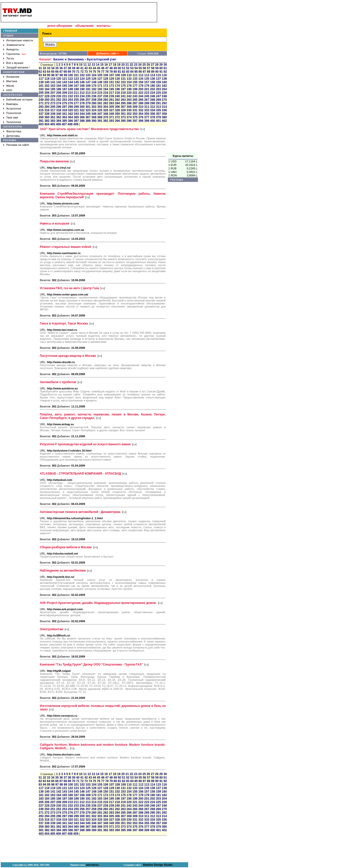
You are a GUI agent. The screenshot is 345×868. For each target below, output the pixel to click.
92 (165, 72)
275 (65, 103)
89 (153, 72)
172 (106, 86)
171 (100, 86)
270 (164, 100)
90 (157, 72)
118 (47, 79)
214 (94, 93)
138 (164, 79)
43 (90, 68)
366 (82, 117)
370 (106, 117)
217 (111, 93)
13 (93, 65)
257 (88, 100)
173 (111, 86)
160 (164, 82)
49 (115, 68)
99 (66, 75)
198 (129, 89)
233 (76, 96)
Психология (14, 113)
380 (164, 117)
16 (106, 65)
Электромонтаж (51, 629)
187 (65, 89)
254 (70, 100)
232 (70, 96)
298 (70, 107)
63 (44, 72)
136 (153, 79)
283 (111, 103)
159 (158, 82)
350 (117, 114)
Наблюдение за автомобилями (63, 571)
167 (76, 86)
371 (111, 117)
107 (111, 75)
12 (89, 65)
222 (141, 93)
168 (82, 86)
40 (78, 68)
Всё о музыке (15, 63)
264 (129, 100)
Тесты (10, 58)
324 (94, 110)
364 (70, 117)
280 (94, 103)
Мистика (12, 81)
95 (49, 75)
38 (69, 68)
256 (82, 100)
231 (65, 96)
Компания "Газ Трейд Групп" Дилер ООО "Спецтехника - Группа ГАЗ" (91, 665)
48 (111, 68)
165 (65, 86)
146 (82, 82)
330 (129, 110)
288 (141, 103)
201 (147, 89)
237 (100, 96)
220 (129, 93)
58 (153, 68)
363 (65, 117)
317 (53, 110)
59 (157, 68)
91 (161, 72)
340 (59, 114)
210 (70, 93)
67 (61, 72)
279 (88, 103)
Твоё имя (12, 118)
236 (94, 96)
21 (127, 65)
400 (153, 121)
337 (41, 114)
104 (94, 75)
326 (106, 110)
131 (123, 79)
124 (82, 79)
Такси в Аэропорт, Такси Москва (64, 323)
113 (147, 75)
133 (135, 79)
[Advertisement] (183, 77)
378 (153, 117)
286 (129, 103)
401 (158, 121)
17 (110, 65)
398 (141, 121)
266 (141, 100)
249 (41, 100)
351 (123, 114)
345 (88, 114)
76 (99, 72)
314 (164, 107)
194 (106, 89)
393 (111, 121)
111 (135, 75)
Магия (10, 86)
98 (61, 75)
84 (132, 72)
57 (148, 68)
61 (165, 68)
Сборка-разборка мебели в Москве (66, 547)
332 (141, 110)
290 (153, 103)
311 (147, 107)
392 (106, 121)
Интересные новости (20, 40)
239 (111, 96)
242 (129, 96)
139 (41, 82)
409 (76, 124)
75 (94, 72)
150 (106, 82)
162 (47, 86)
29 (161, 65)
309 (135, 107)
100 (70, 75)
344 (82, 114)
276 (70, 103)
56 (144, 68)
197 (123, 89)
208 (59, 93)
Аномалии (13, 77)
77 (103, 72)
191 (88, 89)
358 (164, 114)
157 (147, 82)
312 (153, 107)
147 (88, 82)
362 (59, 117)
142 (59, 82)
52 (128, 68)
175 (123, 86)
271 (41, 103)
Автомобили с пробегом (58, 382)
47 (107, 68)
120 (59, 79)
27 (152, 65)
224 (153, 93)
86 (140, 72)
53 (132, 68)
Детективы (13, 136)
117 (41, 79)
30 (165, 65)
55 (140, 68)
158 (153, 82)
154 (129, 82)
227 (41, 96)
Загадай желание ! (18, 67)
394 (117, 121)
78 (107, 72)
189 (76, 89)
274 (59, 103)
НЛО (9, 90)
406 (58, 124)
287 (135, 103)
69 (69, 72)
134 (141, 79)
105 (100, 75)
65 (53, 72)
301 (88, 107)
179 (147, 86)
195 (111, 89)
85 (136, 72)
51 (124, 68)
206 (47, 93)
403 (41, 124)
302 (94, 107)
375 (135, 117)
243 (135, 96)
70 (74, 72)
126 (94, 79)
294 (47, 107)
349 (111, 114)
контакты (104, 26)
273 (53, 103)
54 (136, 68)
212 (82, 93)
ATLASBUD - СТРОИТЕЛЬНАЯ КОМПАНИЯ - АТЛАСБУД (80, 474)
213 (88, 93)
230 (59, 96)
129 (111, 79)
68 (65, 72)
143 (65, 82)
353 (135, 114)
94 (44, 75)
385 (65, 121)
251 (53, 100)
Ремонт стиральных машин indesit (66, 247)
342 (70, 114)
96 (53, 75)
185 (53, 89)
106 (106, 75)
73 (86, 72)
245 (147, 96)
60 (161, 68)
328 (117, 110)
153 (123, 82)
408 (70, 124)
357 (158, 114)
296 (59, 107)
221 (135, 93)
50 (119, 68)
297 (65, 107)
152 (117, 82)
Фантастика (14, 131)
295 (53, 107)
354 (141, 114)
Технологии (14, 122)
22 (131, 65)
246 (153, 96)
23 (136, 65)
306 (117, 107)
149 (100, 82)
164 (59, 86)
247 (158, 96)
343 (76, 114)
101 (76, 75)
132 (129, 79)
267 (147, 100)
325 (100, 110)
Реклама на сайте (18, 145)
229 (53, 96)
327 (111, 110)
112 (141, 75)
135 (147, 79)
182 (164, 86)
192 (94, 89)
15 (102, 65)
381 (41, 121)
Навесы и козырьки (54, 224)
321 (76, 110)
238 (106, 96)
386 (70, 121)
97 (57, 75)
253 (65, 100)
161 (41, 86)
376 (141, 117)
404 (47, 124)
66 (57, 72)
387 (76, 121)
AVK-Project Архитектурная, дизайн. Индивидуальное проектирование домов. (98, 603)
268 (153, 100)
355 (147, 114)
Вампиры (12, 104)
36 (61, 68)
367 (88, 117)
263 (123, 100)
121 (65, 79)
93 (40, 75)
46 (103, 68)
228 (47, 96)
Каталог (45, 59)
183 (41, 89)
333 (147, 110)
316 (47, 110)
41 (82, 68)
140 (47, 82)
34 (53, 68)
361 (53, 117)
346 (94, 114)
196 (117, 89)
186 (59, 89)
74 (90, 72)
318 (59, 110)
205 (41, 93)
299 (76, 107)
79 (111, 72)
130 (117, 79)
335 (158, 110)
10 (81, 65)
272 (47, 103)
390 (94, 121)
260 (106, 100)
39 (74, 68)
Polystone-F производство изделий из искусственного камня (85, 444)
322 (82, 110)
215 (100, 93)
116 (164, 75)
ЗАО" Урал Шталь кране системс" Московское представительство (89, 129)
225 (158, 93)
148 (94, 82)
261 (111, 100)
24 (140, 65)
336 (164, 110)
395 (123, 121)
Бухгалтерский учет (102, 59)
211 (76, 93)
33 (48, 68)
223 (147, 93)
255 (76, 100)
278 (82, 103)
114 (153, 75)
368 (94, 117)
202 (153, 89)
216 (106, 93)
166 (70, 86)
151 (111, 82)
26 (148, 65)
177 (135, 86)
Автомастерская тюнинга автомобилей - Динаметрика (80, 512)
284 (117, 103)
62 (40, 72)
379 (158, 117)
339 (53, 114)
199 (135, 89)
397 (135, 121)
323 (88, 110)
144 (70, 82)
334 (153, 110)
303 (100, 107)
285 (123, 103)
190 (82, 89)
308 (129, 107)
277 (76, 103)
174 (117, 86)
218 (117, 93)
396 (129, 121)
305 (111, 107)
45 (99, 68)
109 (123, 75)
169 (88, 86)
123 (76, 79)
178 (141, 86)
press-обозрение (60, 26)
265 (135, 100)
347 (100, 114)
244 (141, 96)
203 (158, 89)
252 (59, 100)
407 (64, 124)
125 (88, 79)
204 (164, 89)
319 (65, 110)
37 (65, 68)
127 (100, 79)
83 (128, 72)
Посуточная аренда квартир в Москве (68, 356)
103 (88, 75)
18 (114, 65)
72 (82, 72)
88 (148, 72)
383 (53, 121)
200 (141, 89)
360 (47, 117)
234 (82, 96)
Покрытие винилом (54, 161)
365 (76, 117)
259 (100, 100)
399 (147, 121)
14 (98, 65)
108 (118, 75)
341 (65, 114)
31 (40, 68)
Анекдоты (13, 49)
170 (94, 86)
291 (158, 103)
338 (47, 114)
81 (119, 72)
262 (117, 100)
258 (94, 100)
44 (94, 68)
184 (47, 89)
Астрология (14, 109)
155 (135, 82)
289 (147, 103)
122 (70, 79)
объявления (84, 26)
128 (106, 79)
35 (57, 68)
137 (158, 79)
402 (164, 121)
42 (86, 68)
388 (82, 121)
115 (159, 75)
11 (85, 65)
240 (117, 96)
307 (123, 107)
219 (123, 93)
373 (123, 117)
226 (164, 93)
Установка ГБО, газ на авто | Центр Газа (69, 288)
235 (88, 96)
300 (82, 107)
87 (144, 72)
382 (47, 121)
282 (106, 103)
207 (53, 93)
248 (164, 96)
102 (82, 75)
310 (141, 107)
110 (129, 75)
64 (48, 72)
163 (53, 86)
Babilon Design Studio (158, 865)
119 (53, 79)
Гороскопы (13, 54)
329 (123, 110)
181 (158, 86)
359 (41, 117)
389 (88, 121)
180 (153, 86)
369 (100, 117)
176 (129, 86)
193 (100, 89)
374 (129, 117)
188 (70, 89)
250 (47, 100)
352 (129, 114)
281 (100, 103)
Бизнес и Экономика (69, 59)
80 (115, 72)
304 (106, 107)
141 (53, 82)
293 (41, 107)
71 (78, 72)
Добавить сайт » (107, 53)
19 (119, 65)
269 (158, 100)
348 (106, 114)
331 (135, 110)
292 (164, 103)
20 (123, 65)
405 (53, 124)
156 (141, 82)
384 (59, 121)
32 (44, 68)
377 (147, 117)
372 (117, 117)
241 (123, 96)
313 (158, 107)
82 (124, 72)
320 (70, 110)
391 (100, 121)
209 (65, 93)
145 (76, 82)
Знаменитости (15, 45)
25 (144, 65)
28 (157, 65)
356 (153, 114)
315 (41, 110)
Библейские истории (19, 99)
